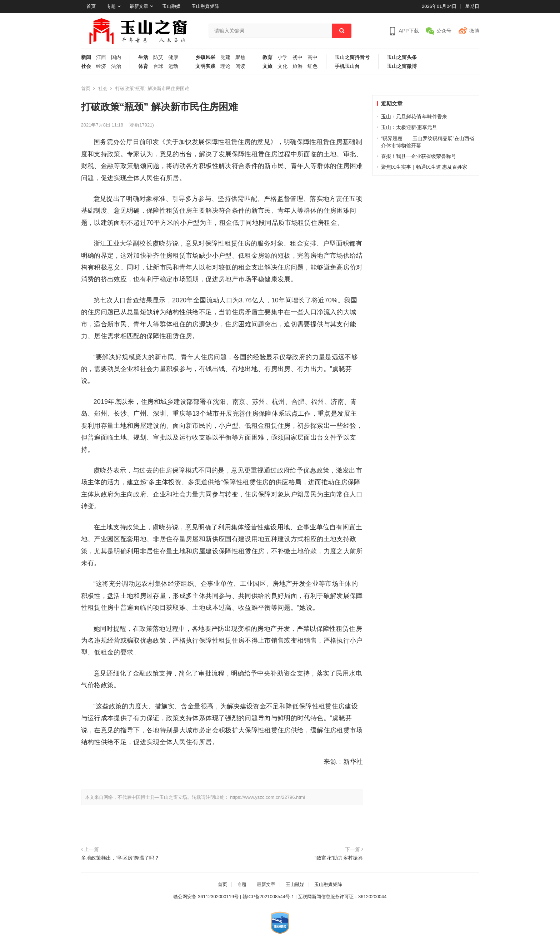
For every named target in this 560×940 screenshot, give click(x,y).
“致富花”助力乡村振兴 (339, 858)
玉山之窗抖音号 (352, 57)
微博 (474, 31)
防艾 (158, 57)
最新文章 (139, 6)
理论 (225, 66)
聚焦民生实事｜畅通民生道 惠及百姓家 (424, 167)
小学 (282, 57)
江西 (101, 57)
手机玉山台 (347, 66)
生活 (143, 57)
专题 (111, 6)
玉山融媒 (171, 6)
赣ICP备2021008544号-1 (268, 897)
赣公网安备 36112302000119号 (206, 897)
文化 (282, 66)
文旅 (267, 66)
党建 (225, 57)
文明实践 (205, 66)
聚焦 (240, 57)
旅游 (297, 66)
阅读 (240, 66)
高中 (312, 57)
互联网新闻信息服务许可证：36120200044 (342, 897)
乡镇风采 (205, 57)
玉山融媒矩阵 (205, 6)
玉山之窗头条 (402, 57)
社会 (86, 66)
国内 (116, 57)
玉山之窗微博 (402, 66)
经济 (101, 66)
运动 (173, 66)
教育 (267, 57)
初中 (297, 57)
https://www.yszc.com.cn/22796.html (267, 797)
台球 (158, 66)
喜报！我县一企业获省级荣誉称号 (419, 156)
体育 (143, 66)
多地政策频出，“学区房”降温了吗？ (120, 858)
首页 (91, 6)
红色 (312, 66)
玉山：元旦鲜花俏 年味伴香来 (414, 117)
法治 (116, 66)
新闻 (86, 57)
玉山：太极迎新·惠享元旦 (409, 127)
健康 (173, 57)
